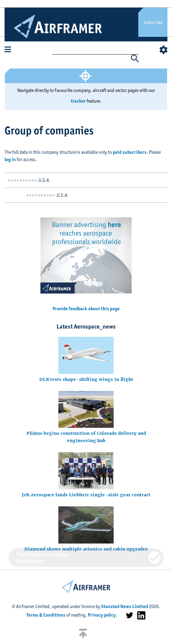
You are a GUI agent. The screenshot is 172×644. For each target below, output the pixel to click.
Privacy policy (102, 615)
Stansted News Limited (125, 606)
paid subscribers (130, 152)
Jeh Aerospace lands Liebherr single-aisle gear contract (86, 495)
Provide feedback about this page (86, 309)
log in (10, 159)
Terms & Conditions (46, 615)
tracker (78, 101)
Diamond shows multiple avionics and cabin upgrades (86, 549)
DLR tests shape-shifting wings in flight (86, 379)
